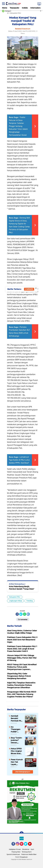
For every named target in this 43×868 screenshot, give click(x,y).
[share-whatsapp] (25, 614)
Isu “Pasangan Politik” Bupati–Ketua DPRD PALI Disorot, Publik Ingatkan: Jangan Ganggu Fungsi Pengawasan (17, 729)
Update (29, 289)
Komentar (23, 619)
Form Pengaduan (21, 857)
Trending (29, 601)
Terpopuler (15, 8)
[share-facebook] (17, 614)
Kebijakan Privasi (15, 849)
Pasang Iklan (16, 852)
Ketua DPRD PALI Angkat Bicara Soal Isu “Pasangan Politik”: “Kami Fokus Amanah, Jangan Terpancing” (16, 751)
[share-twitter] (21, 614)
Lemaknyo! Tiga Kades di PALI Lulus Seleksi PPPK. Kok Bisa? (19, 460)
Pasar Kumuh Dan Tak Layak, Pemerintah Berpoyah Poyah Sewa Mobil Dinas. (17, 762)
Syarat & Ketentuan (13, 854)
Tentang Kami (27, 852)
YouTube (31, 845)
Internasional (36, 8)
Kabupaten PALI (15, 597)
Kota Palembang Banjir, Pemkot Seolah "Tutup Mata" (22, 588)
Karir (32, 849)
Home (5, 8)
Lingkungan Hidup (15, 601)
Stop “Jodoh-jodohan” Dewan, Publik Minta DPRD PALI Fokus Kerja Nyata (17, 740)
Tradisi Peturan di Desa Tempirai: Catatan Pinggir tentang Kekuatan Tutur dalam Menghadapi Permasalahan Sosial (18, 126)
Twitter (27, 845)
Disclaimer (26, 849)
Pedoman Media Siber (29, 854)
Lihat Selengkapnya (23, 772)
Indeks (25, 8)
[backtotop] (22, 833)
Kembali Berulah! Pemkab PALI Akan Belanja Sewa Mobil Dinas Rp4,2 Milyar (17, 718)
